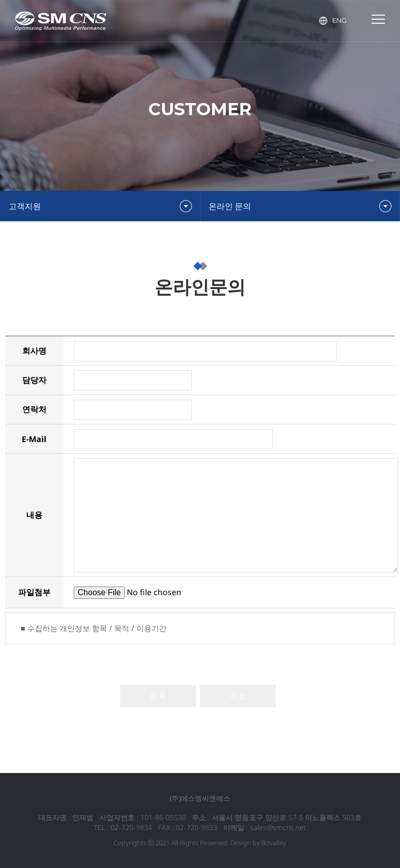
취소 (238, 696)
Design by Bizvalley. (259, 843)
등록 (158, 696)
